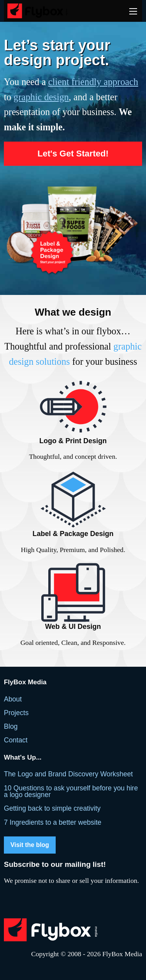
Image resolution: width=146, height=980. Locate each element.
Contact (16, 740)
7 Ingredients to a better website (53, 822)
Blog (11, 726)
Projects (16, 713)
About (13, 699)
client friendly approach (93, 82)
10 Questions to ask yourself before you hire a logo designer (71, 792)
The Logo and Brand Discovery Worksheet (68, 774)
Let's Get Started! (73, 154)
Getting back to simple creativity (52, 808)
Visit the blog (30, 845)
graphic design (41, 97)
